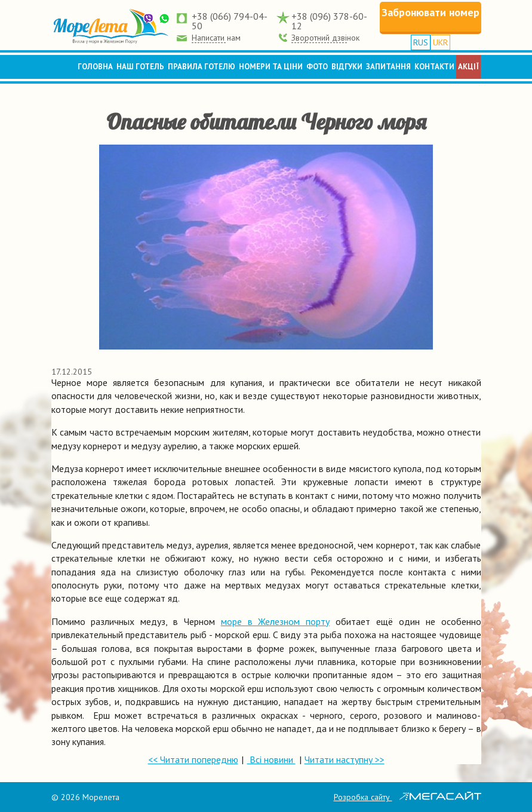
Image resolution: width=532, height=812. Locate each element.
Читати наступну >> (345, 759)
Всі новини (271, 759)
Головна (95, 67)
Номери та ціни (271, 67)
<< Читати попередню (193, 759)
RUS (421, 42)
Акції (468, 67)
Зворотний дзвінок (325, 38)
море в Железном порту (276, 621)
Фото (317, 67)
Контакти (434, 67)
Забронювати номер (430, 12)
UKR (440, 42)
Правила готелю (202, 67)
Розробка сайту (408, 797)
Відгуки (347, 67)
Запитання (388, 67)
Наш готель (140, 67)
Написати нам (216, 38)
